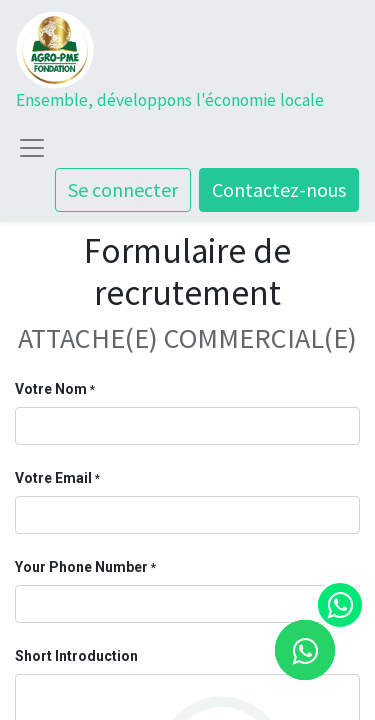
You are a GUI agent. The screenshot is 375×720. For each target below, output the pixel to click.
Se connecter (123, 189)
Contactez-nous (279, 189)
